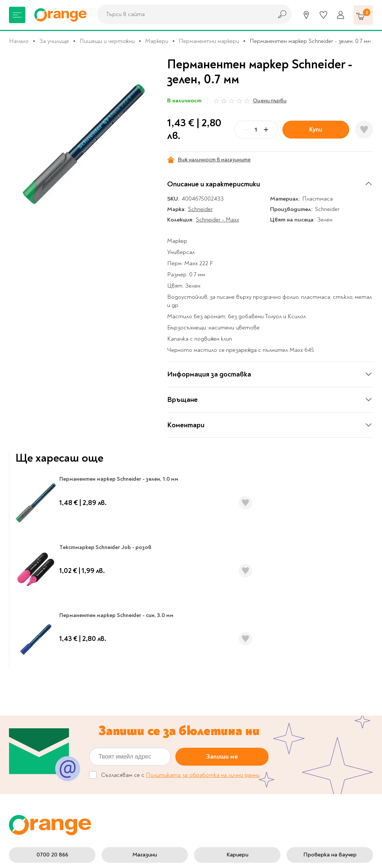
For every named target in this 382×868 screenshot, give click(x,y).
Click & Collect (306, 704)
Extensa (248, 855)
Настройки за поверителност (221, 681)
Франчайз (131, 713)
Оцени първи (270, 101)
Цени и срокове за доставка (223, 719)
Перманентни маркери (209, 41)
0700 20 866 (52, 638)
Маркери (157, 41)
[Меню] (17, 15)
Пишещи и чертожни (107, 41)
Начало (19, 41)
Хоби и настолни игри (38, 725)
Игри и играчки (29, 736)
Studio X (162, 855)
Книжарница (25, 678)
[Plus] (266, 130)
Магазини (145, 638)
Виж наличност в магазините (209, 160)
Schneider (200, 209)
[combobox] (183, 14)
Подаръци (23, 748)
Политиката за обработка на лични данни (203, 558)
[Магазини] (306, 15)
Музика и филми (30, 713)
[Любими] (323, 15)
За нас (126, 678)
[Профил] (341, 15)
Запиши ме (222, 540)
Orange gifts (134, 701)
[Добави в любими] (364, 130)
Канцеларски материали (41, 701)
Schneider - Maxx (217, 220)
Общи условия (137, 729)
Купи (316, 129)
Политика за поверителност (221, 700)
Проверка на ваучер (330, 638)
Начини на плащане (225, 753)
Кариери (237, 638)
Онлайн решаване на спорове (145, 767)
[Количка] (363, 15)
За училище (54, 41)
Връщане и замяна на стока (228, 738)
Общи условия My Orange (152, 741)
